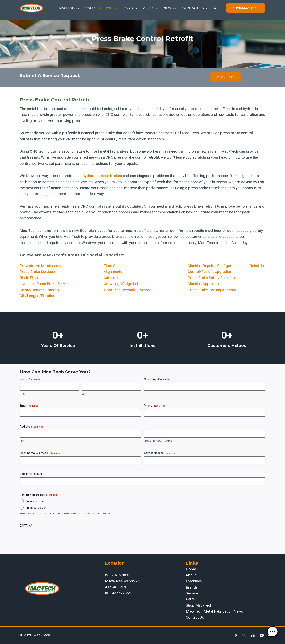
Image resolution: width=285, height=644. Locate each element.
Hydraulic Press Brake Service (45, 284)
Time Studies (114, 266)
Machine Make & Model (40, 453)
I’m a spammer (35, 501)
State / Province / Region (158, 441)
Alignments (113, 272)
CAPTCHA (26, 526)
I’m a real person (36, 508)
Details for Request (32, 474)
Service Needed (160, 453)
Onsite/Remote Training (39, 290)
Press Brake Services (37, 272)
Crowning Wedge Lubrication (128, 284)
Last (84, 394)
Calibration (113, 278)
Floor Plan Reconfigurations (127, 290)
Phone (154, 406)
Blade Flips (29, 278)
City (22, 441)
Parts (190, 599)
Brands (192, 587)
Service (192, 593)
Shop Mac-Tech (199, 605)
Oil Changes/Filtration (37, 296)
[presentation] (50, 537)
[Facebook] (236, 635)
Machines (194, 581)
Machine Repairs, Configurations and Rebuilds (226, 266)
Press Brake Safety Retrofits (211, 278)
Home (191, 569)
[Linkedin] (253, 635)
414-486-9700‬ (117, 587)
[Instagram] (244, 635)
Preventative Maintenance (41, 266)
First (22, 394)
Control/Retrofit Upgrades (209, 272)
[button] (273, 632)
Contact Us (195, 617)
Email (29, 406)
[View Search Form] (215, 8)
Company (156, 379)
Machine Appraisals (204, 284)
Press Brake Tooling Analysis (212, 290)
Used (90, 8)
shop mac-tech (246, 8)
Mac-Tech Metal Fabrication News (214, 611)
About (191, 575)
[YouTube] (262, 635)
